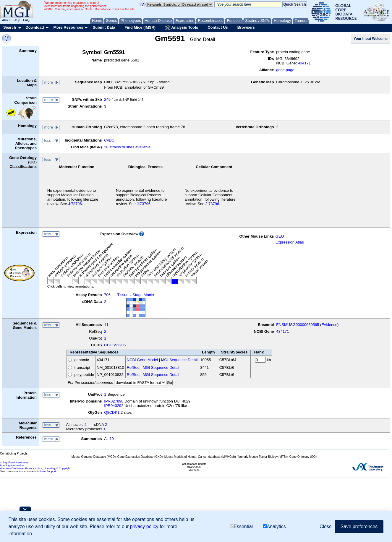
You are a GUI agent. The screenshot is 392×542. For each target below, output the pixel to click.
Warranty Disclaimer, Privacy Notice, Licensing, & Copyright (35, 468)
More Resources (68, 27)
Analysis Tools (182, 28)
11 (106, 325)
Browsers (246, 27)
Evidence (329, 325)
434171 (304, 63)
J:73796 (75, 204)
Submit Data (104, 27)
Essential (241, 527)
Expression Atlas (290, 242)
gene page (285, 70)
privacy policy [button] (144, 526)
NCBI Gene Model (142, 360)
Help (17, 20)
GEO (280, 236)
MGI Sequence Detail (179, 360)
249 (107, 99)
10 (111, 439)
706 (107, 295)
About (6, 20)
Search (10, 27)
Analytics (274, 527)
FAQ (26, 20)
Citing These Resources (14, 463)
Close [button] (326, 526)
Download (35, 27)
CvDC (109, 140)
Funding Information (12, 465)
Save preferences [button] (359, 526)
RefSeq (133, 367)
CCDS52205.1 (116, 345)
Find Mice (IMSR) (140, 27)
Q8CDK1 (112, 412)
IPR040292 (114, 406)
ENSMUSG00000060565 (298, 325)
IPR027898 (114, 401)
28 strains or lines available (127, 147)
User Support (48, 471)
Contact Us (218, 27)
